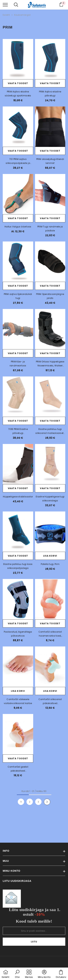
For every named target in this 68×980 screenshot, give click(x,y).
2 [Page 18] (30, 802)
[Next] (47, 802)
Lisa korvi (50, 556)
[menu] (5, 5)
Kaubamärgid (22, 15)
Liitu (34, 942)
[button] (17, 974)
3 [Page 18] (38, 802)
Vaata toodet (18, 83)
